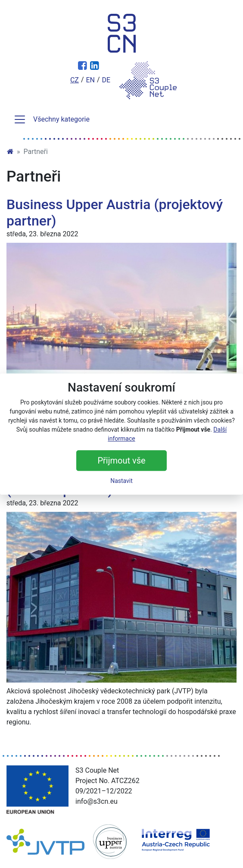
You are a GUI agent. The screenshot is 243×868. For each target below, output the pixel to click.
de (106, 80)
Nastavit (121, 481)
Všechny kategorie (51, 119)
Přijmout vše (121, 461)
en (90, 80)
